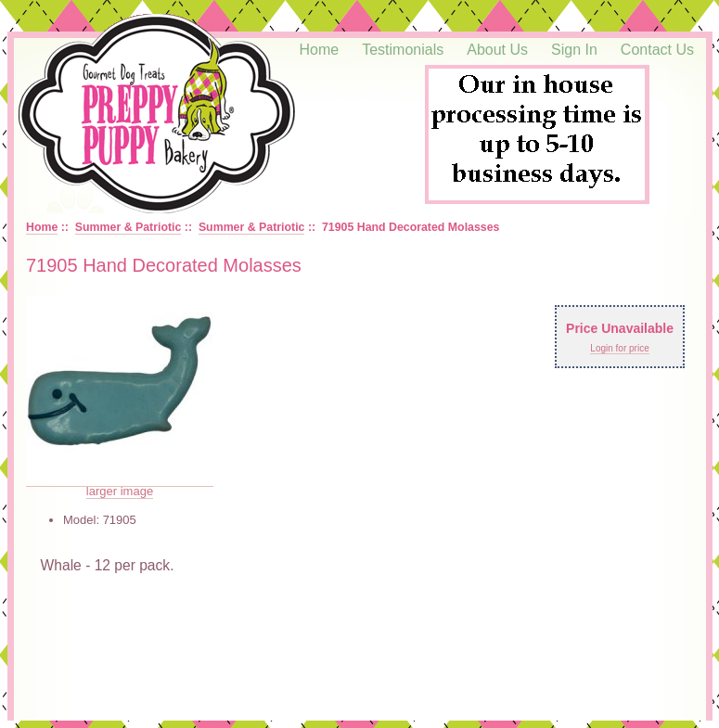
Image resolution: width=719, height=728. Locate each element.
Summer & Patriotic (128, 227)
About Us (497, 50)
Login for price (619, 348)
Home (320, 50)
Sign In (574, 50)
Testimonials (403, 50)
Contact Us (657, 50)
